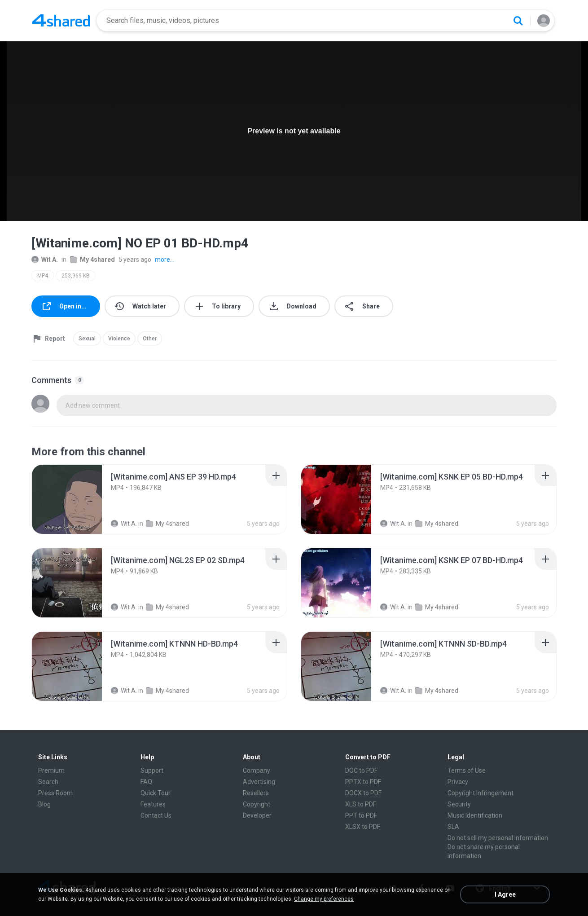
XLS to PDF (361, 804)
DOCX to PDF (363, 793)
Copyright (257, 804)
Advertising (259, 782)
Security (459, 804)
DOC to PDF (361, 771)
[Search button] (518, 21)
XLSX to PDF (363, 827)
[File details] (67, 499)
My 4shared (92, 260)
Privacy (458, 782)
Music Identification (475, 815)
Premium (51, 771)
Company (257, 771)
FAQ (146, 782)
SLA (453, 827)
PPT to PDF (361, 815)
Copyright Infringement (480, 793)
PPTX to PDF (363, 782)
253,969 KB (76, 276)
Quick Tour (156, 793)
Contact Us (156, 815)
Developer (257, 815)
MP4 (43, 276)
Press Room (55, 793)
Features (153, 804)
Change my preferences (324, 899)
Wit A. (45, 260)
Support (152, 771)
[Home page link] (61, 21)
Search (48, 782)
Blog (44, 804)
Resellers (256, 793)
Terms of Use (467, 771)
